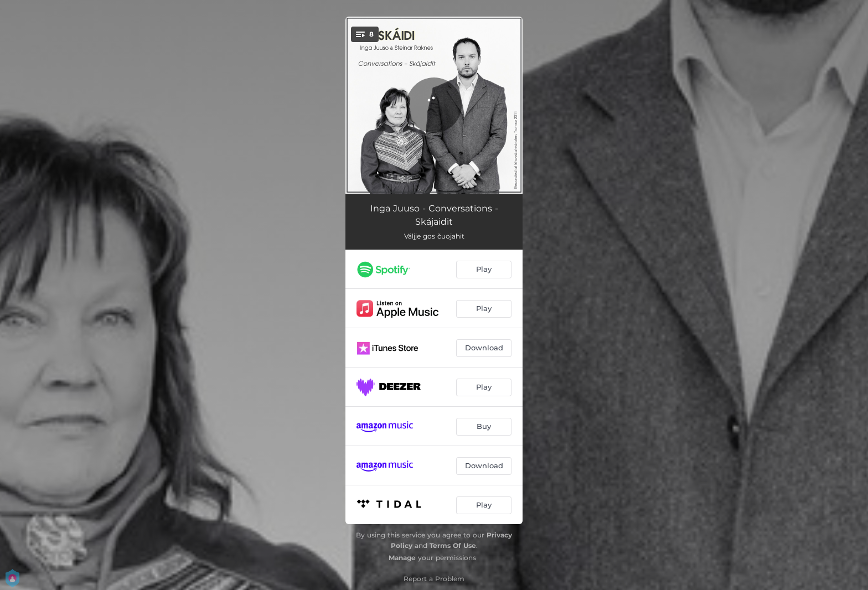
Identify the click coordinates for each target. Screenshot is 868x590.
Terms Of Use (453, 545)
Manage (402, 558)
